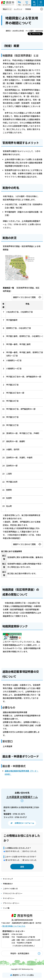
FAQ (19, 5)
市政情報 (28, 9)
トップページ (18, 9)
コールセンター (27, 5)
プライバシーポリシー (11, 903)
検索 (34, 5)
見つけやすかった (12, 860)
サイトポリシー (9, 898)
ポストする (36, 34)
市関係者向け (8, 884)
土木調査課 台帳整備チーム (22, 797)
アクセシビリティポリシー (13, 893)
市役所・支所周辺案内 (20, 953)
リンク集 (6, 908)
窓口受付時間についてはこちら (14, 926)
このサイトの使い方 (10, 889)
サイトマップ (8, 879)
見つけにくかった (29, 860)
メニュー (41, 5)
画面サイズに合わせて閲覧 (24, 297)
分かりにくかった (29, 851)
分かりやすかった (12, 851)
